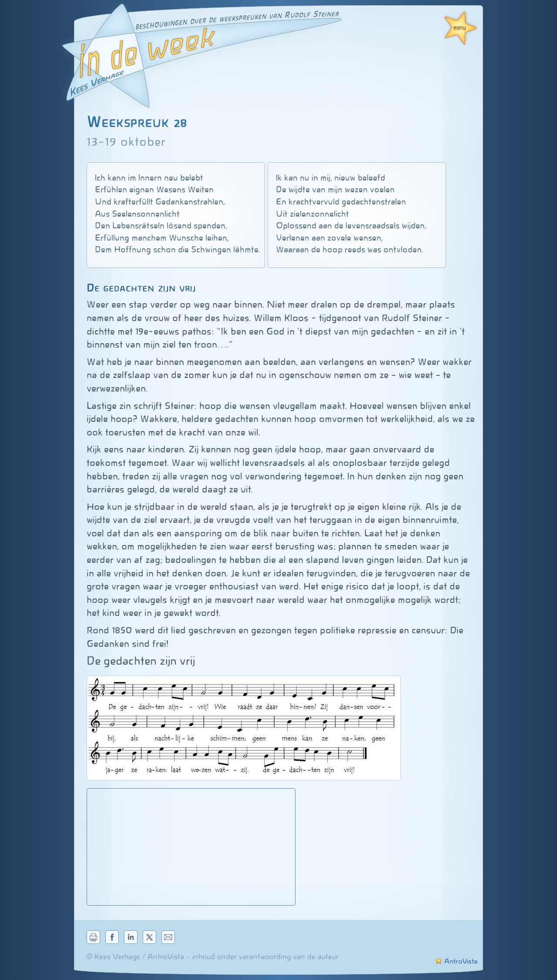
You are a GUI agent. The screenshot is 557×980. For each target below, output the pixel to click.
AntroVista (456, 961)
